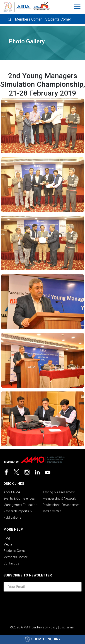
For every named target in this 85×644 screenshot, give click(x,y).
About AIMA (12, 492)
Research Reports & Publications (18, 514)
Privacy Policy (47, 627)
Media (8, 544)
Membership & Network (59, 499)
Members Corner (28, 19)
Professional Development (62, 505)
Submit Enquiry (43, 639)
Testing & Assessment (59, 492)
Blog (7, 538)
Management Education (20, 505)
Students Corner (58, 19)
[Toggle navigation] (78, 6)
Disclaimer (67, 627)
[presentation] (43, 605)
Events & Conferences (19, 499)
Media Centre (52, 511)
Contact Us (11, 563)
